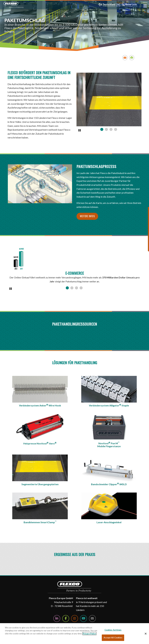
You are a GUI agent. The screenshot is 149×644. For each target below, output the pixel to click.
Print (132, 58)
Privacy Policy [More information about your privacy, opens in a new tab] (89, 634)
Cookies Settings (113, 630)
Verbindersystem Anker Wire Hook (40, 405)
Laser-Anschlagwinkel (109, 522)
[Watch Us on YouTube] (83, 618)
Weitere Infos (87, 216)
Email (125, 58)
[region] (74, 634)
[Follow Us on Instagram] (75, 618)
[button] (107, 5)
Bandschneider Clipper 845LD (109, 484)
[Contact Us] (92, 618)
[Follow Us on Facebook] (66, 618)
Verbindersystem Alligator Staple (109, 405)
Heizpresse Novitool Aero (40, 443)
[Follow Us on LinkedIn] (57, 618)
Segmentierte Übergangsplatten (40, 484)
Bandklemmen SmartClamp (40, 522)
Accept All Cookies (113, 638)
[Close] (146, 634)
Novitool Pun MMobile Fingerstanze (109, 445)
